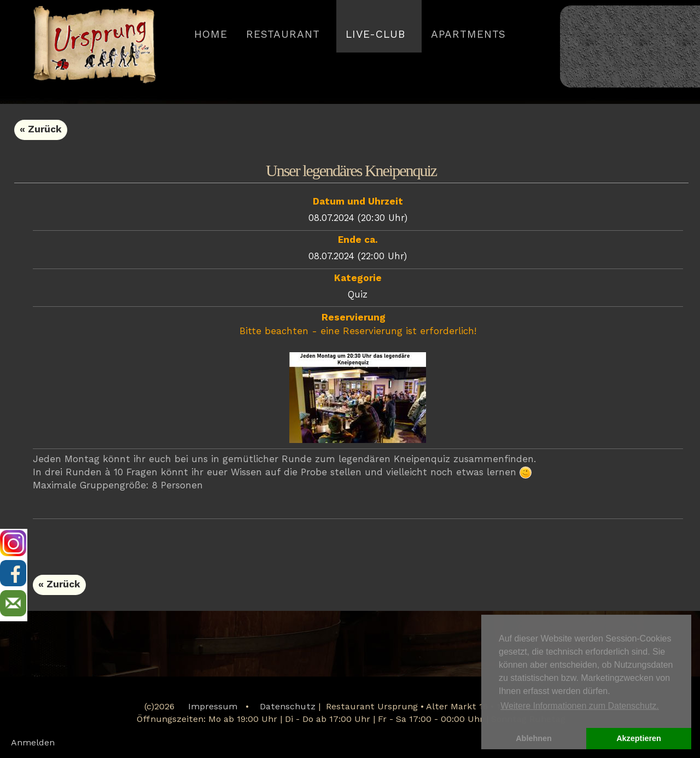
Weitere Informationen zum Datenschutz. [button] (580, 706)
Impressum (213, 707)
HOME (211, 35)
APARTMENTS (468, 35)
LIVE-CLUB (375, 35)
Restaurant (283, 35)
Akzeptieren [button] (639, 738)
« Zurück (41, 130)
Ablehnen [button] (534, 738)
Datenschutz (288, 707)
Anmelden (33, 743)
